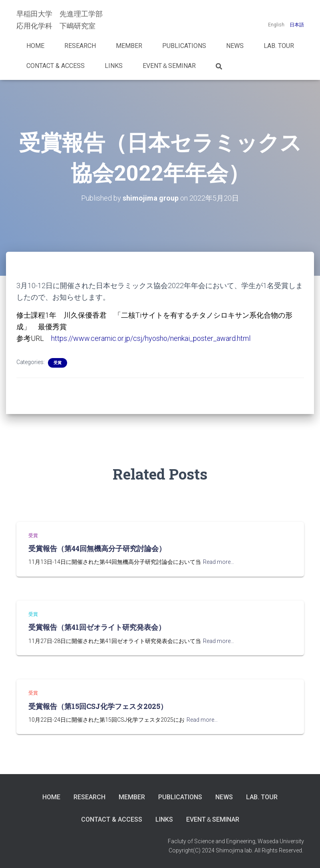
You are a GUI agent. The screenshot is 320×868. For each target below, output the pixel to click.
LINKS (114, 66)
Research (80, 46)
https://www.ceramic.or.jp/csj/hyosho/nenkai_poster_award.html (151, 338)
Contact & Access (56, 66)
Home (35, 46)
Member (129, 46)
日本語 (297, 25)
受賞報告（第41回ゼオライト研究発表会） (97, 627)
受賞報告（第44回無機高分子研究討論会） (97, 548)
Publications (184, 46)
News (235, 46)
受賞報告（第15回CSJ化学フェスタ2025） (98, 706)
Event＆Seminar (169, 66)
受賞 (58, 363)
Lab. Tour (279, 46)
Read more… (219, 562)
